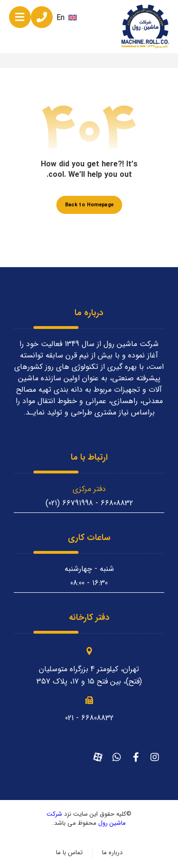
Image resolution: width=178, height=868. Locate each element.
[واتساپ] (117, 757)
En (67, 18)
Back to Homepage (89, 205)
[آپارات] (98, 757)
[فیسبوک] (136, 757)
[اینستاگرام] (155, 757)
